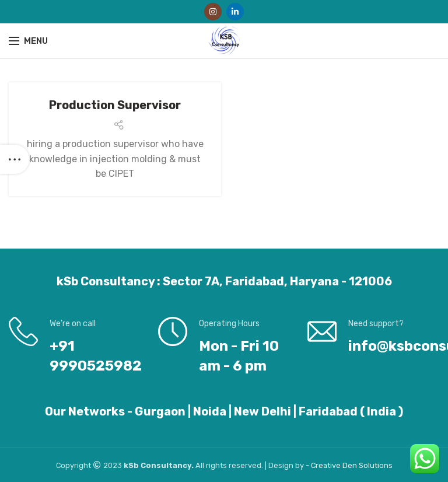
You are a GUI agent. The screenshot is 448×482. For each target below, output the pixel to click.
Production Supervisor (115, 105)
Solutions (376, 465)
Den (351, 465)
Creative (327, 465)
